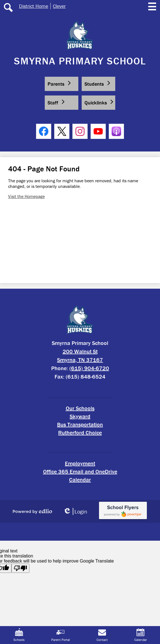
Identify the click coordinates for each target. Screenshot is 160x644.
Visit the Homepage (26, 196)
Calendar (80, 480)
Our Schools (80, 408)
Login (75, 511)
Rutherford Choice (80, 432)
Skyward (80, 416)
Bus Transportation (80, 424)
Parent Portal (61, 635)
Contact (102, 635)
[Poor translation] (20, 568)
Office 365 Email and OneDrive (80, 471)
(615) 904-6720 (89, 368)
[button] (62, 84)
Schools (19, 635)
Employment (80, 463)
